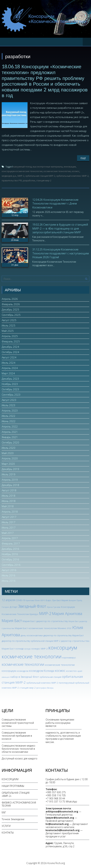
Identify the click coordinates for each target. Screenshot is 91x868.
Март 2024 (8, 373)
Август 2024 (9, 357)
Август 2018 (9, 490)
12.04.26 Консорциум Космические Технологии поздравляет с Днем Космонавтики (55, 204)
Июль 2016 (9, 575)
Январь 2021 (10, 437)
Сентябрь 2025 (11, 315)
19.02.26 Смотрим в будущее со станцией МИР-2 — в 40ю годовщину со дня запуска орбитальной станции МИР (60, 228)
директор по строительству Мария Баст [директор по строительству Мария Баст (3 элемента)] (63, 635)
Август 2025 (9, 320)
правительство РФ (12, 180)
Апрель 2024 (10, 368)
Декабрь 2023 (10, 379)
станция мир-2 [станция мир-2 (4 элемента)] (28, 688)
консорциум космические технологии (22, 171)
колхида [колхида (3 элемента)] (20, 649)
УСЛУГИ (6, 826)
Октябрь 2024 (10, 352)
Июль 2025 (9, 325)
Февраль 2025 (11, 341)
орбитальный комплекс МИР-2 (72, 176)
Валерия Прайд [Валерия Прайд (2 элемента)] (75, 600)
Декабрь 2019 (10, 469)
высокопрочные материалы (48, 167)
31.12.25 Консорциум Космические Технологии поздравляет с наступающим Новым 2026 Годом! (61, 253)
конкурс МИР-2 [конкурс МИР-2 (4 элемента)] (40, 649)
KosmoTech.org (56, 863)
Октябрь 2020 (10, 442)
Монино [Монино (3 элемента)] (62, 628)
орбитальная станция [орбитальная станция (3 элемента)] (50, 677)
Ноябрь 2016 (10, 554)
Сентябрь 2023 (11, 395)
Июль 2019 (9, 474)
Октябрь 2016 (10, 559)
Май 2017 (8, 533)
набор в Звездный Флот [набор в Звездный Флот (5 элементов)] (25, 677)
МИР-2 (21, 176)
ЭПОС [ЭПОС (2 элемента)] (69, 628)
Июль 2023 (9, 405)
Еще (83, 158)
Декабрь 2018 (10, 485)
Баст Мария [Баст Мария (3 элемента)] (62, 600)
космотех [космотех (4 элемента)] (71, 671)
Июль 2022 (9, 416)
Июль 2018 (9, 496)
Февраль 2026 (11, 304)
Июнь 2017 (9, 527)
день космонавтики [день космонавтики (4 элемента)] (32, 635)
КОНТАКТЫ (8, 833)
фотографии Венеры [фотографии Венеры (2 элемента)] (45, 688)
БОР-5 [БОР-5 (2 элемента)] (43, 600)
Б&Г (4, 812)
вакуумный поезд (22, 167)
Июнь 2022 (9, 421)
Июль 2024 (9, 363)
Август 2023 (9, 400)
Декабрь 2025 (10, 309)
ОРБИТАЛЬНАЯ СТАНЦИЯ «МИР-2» (16, 794)
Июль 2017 (9, 522)
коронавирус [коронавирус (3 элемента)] (69, 658)
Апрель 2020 (10, 458)
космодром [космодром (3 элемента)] (23, 671)
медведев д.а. (9, 176)
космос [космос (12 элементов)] (60, 671)
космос (76, 171)
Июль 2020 (9, 448)
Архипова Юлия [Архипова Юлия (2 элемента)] (33, 600)
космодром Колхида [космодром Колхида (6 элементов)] (42, 671)
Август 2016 (9, 570)
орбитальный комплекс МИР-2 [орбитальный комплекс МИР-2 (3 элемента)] (42, 683)
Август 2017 (9, 517)
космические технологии (57, 171)
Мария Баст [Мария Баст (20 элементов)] (12, 621)
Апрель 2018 (10, 512)
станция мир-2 (44, 180)
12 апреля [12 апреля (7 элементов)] (8, 600)
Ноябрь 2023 (10, 384)
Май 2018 (8, 506)
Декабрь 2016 (10, 549)
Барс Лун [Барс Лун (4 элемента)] (51, 600)
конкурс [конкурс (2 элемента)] (28, 649)
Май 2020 (8, 453)
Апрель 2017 (10, 538)
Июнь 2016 (9, 581)
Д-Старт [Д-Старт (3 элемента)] (14, 607)
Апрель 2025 (10, 336)
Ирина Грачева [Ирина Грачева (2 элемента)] (54, 607)
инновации (70, 167)
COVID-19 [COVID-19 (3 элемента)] (20, 600)
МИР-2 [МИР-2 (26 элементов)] (45, 613)
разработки (29, 180)
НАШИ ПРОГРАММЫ (13, 786)
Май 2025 (8, 331)
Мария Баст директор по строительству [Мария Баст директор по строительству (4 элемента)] (45, 621)
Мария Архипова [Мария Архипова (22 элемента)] (67, 614)
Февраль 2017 (11, 543)
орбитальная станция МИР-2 (40, 176)
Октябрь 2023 (10, 389)
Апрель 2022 (10, 426)
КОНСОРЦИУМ (10, 779)
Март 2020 (8, 464)
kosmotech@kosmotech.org (63, 830)
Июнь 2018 (9, 501)
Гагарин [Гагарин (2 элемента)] (5, 607)
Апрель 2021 (10, 432)
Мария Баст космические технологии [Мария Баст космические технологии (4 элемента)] (36, 628)
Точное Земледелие (13, 819)
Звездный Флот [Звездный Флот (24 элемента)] (32, 606)
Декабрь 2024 (10, 347)
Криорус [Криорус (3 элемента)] (34, 614)
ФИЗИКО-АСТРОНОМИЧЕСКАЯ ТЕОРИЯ (19, 804)
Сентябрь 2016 (11, 565)
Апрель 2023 (10, 410)
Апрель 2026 (10, 299)
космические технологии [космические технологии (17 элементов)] (23, 664)
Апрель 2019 (10, 480)
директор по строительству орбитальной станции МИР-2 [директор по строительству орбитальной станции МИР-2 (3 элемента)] (31, 641)
